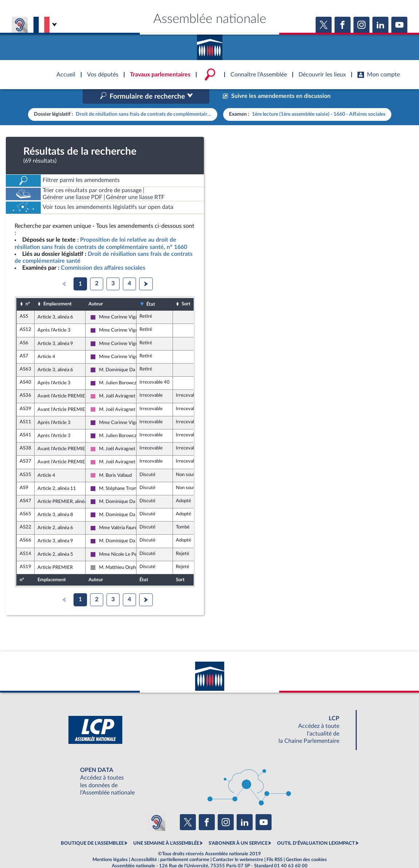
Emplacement (58, 289)
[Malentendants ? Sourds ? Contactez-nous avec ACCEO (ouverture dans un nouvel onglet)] (157, 806)
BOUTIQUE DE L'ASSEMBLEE (92, 828)
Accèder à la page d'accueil (210, 45)
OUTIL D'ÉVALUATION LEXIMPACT (316, 828)
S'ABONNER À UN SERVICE (238, 828)
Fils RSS (274, 844)
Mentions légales (110, 844)
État (151, 289)
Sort (186, 289)
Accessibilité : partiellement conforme (170, 844)
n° (28, 289)
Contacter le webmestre (238, 844)
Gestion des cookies (306, 844)
